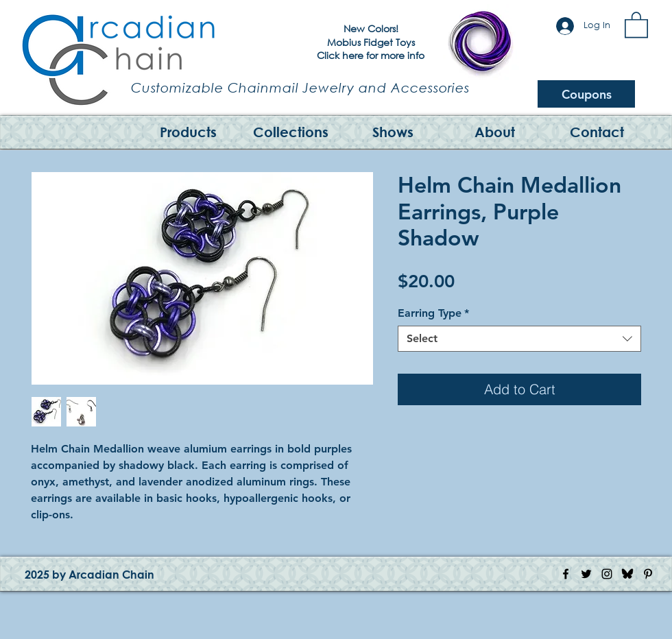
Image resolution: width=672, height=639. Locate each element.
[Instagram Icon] (607, 574)
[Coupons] (586, 94)
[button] (636, 24)
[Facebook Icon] (566, 574)
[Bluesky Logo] (627, 574)
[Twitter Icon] (586, 574)
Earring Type (433, 313)
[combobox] (519, 339)
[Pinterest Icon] (648, 574)
